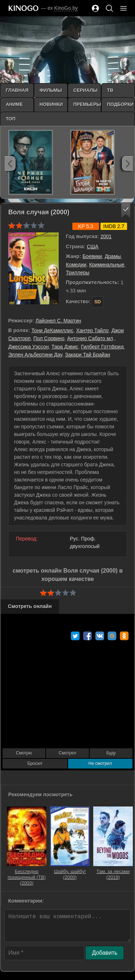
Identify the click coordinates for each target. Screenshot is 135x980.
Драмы (113, 256)
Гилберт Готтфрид (102, 347)
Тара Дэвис (65, 347)
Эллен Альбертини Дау (35, 355)
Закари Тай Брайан (87, 355)
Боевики (92, 256)
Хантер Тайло (92, 330)
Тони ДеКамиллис (52, 330)
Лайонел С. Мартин (58, 321)
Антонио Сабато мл (90, 338)
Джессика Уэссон (28, 347)
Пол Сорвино (49, 338)
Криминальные (107, 265)
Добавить (105, 953)
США (93, 247)
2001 (106, 236)
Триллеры (78, 273)
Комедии (76, 265)
